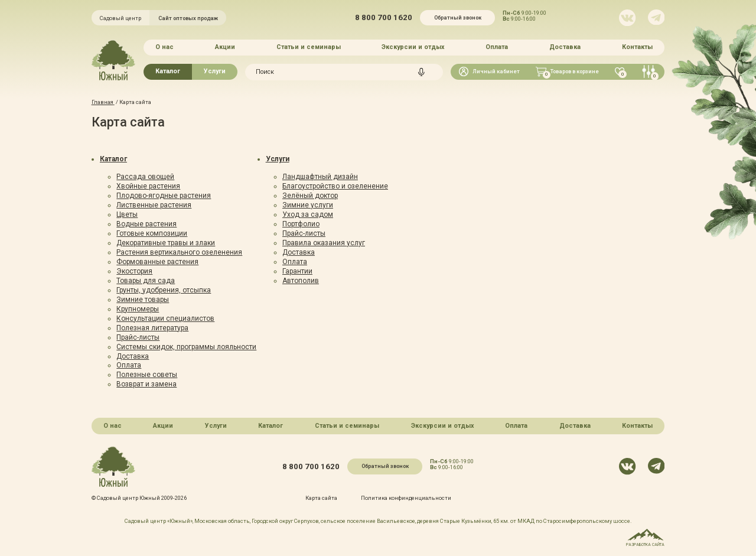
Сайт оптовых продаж (188, 18)
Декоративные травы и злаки (166, 243)
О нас (164, 47)
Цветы (127, 214)
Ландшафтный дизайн (320, 177)
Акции (225, 47)
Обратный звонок (458, 17)
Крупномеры (138, 309)
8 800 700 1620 (384, 17)
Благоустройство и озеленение (335, 186)
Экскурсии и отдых (413, 47)
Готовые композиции (152, 233)
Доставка (565, 47)
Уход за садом (308, 214)
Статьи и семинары (309, 47)
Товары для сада (146, 281)
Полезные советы (147, 375)
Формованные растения (157, 262)
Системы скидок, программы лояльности (186, 347)
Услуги (215, 71)
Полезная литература (152, 328)
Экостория (134, 271)
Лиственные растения (154, 205)
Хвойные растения (148, 186)
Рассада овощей (145, 177)
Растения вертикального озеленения (179, 252)
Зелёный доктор (310, 196)
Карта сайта (321, 498)
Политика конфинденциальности (406, 498)
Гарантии (297, 271)
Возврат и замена (146, 384)
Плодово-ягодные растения (164, 196)
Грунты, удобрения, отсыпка (164, 290)
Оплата (497, 47)
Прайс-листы (138, 337)
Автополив (301, 281)
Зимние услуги (308, 205)
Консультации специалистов (165, 318)
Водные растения (146, 224)
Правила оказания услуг (324, 243)
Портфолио (301, 224)
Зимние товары (143, 300)
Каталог (168, 71)
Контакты (637, 47)
